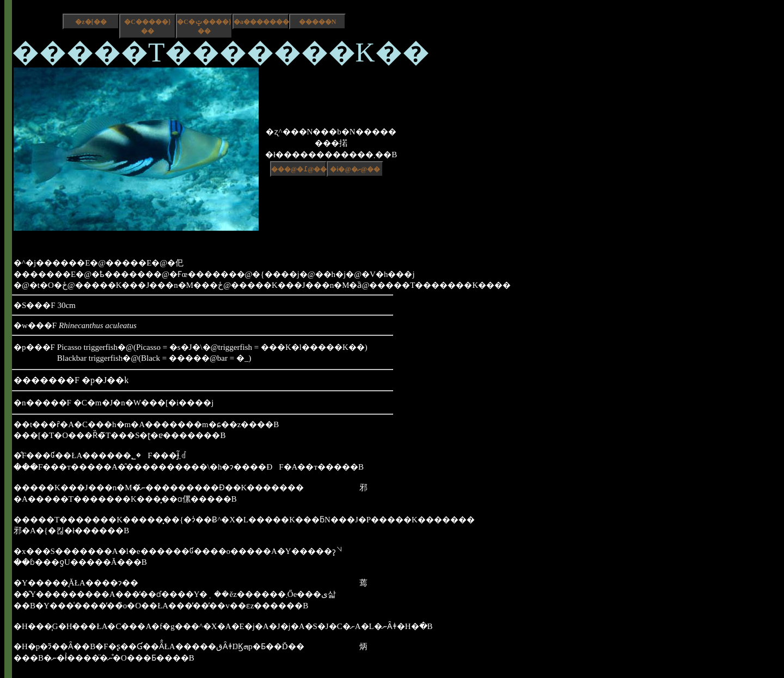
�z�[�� (91, 22)
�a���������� (261, 22)
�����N (318, 22)
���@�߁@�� (299, 169)
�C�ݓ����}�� (204, 26)
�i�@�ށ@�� (355, 169)
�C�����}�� (147, 26)
